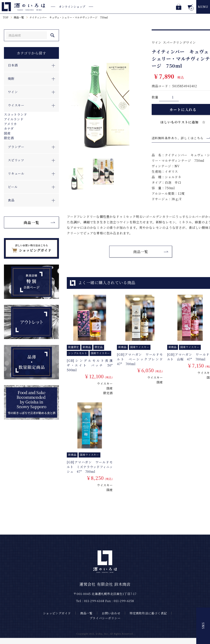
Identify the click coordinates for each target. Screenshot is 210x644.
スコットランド (16, 114)
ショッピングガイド (57, 613)
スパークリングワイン (179, 42)
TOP (6, 17)
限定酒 (9, 138)
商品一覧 (19, 17)
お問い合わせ (111, 613)
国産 (7, 133)
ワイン (157, 42)
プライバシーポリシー (105, 618)
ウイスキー (105, 383)
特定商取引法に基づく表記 (148, 613)
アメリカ (10, 124)
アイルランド (14, 119)
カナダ (9, 129)
